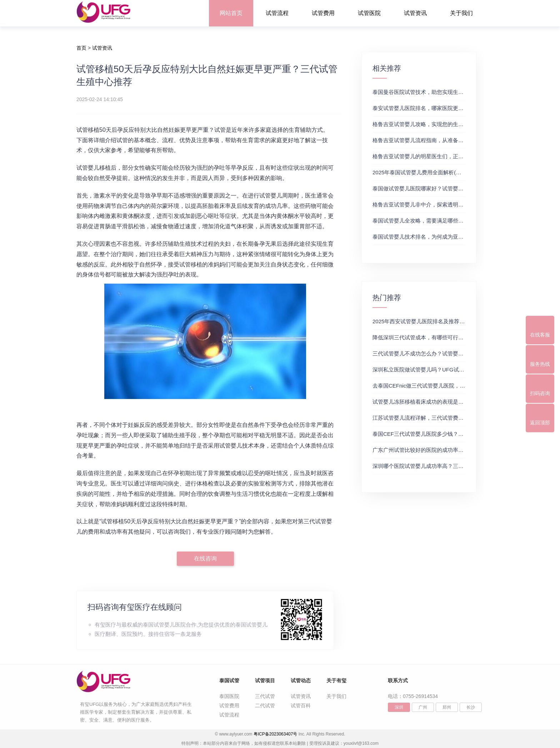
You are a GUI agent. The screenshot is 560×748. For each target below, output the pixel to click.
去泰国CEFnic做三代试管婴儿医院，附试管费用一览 (435, 386)
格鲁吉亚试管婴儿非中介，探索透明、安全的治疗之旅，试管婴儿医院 (456, 205)
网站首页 (231, 13)
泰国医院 (229, 696)
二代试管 (265, 705)
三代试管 (265, 696)
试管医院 (369, 13)
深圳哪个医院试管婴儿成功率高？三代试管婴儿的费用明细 (442, 466)
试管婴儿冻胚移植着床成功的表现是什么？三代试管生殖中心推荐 (450, 402)
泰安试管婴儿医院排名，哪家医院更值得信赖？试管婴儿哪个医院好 (453, 108)
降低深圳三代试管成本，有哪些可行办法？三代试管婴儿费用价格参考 (456, 337)
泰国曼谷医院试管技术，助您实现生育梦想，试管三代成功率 (445, 92)
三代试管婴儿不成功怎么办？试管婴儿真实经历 (429, 353)
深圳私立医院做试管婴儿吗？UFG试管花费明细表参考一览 (442, 370)
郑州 (447, 707)
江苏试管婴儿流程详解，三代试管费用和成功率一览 (434, 418)
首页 (81, 48)
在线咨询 (205, 558)
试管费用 (323, 13)
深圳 (399, 707)
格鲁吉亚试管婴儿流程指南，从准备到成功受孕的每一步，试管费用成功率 (461, 140)
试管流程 (277, 13)
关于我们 (461, 13)
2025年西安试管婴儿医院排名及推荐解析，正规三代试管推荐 (445, 321)
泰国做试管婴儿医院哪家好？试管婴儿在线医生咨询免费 (439, 188)
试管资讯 (415, 13)
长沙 (471, 707)
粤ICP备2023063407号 (276, 734)
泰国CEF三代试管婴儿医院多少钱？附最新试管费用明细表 (442, 434)
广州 (423, 707)
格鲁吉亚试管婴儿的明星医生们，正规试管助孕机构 (434, 156)
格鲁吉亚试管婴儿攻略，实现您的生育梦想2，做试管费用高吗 (446, 124)
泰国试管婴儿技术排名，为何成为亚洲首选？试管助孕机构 (442, 237)
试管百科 (301, 705)
